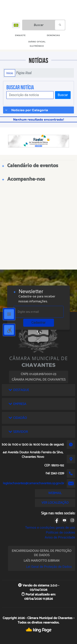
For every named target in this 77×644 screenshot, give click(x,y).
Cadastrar (39, 323)
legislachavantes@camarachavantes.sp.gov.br (33, 483)
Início (10, 73)
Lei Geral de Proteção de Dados (49, 567)
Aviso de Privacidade (60, 537)
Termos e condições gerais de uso (50, 528)
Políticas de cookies (60, 532)
